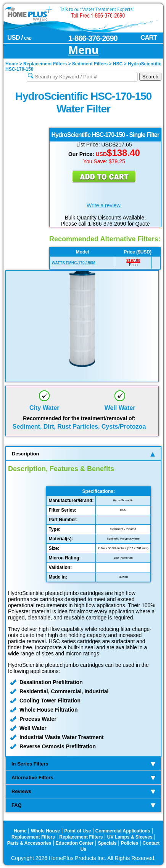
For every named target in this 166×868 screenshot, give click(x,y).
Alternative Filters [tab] (83, 778)
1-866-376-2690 (93, 38)
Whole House (45, 831)
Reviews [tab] (83, 791)
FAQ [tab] (83, 805)
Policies (130, 843)
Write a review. (104, 205)
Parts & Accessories (29, 843)
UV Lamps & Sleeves (130, 837)
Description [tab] (83, 454)
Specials (107, 843)
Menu (84, 50)
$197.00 (133, 261)
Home (20, 831)
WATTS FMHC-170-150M (74, 263)
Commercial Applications (123, 831)
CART (149, 38)
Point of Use (77, 831)
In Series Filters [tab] (83, 764)
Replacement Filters (33, 837)
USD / (19, 38)
